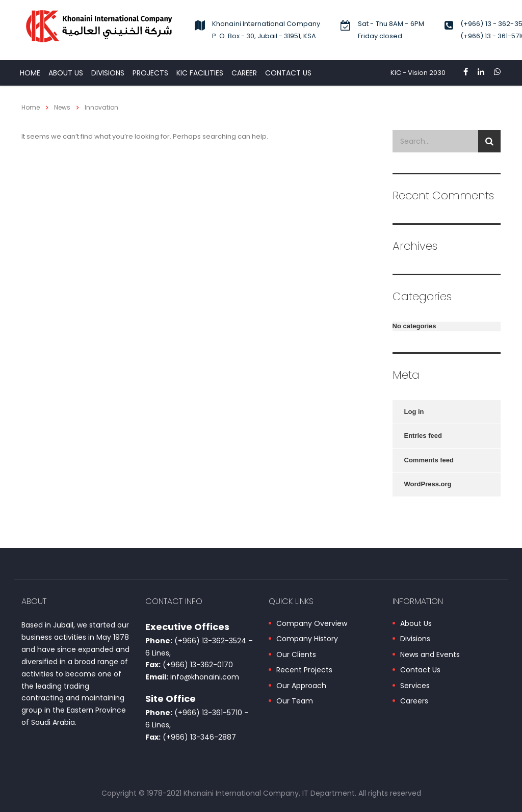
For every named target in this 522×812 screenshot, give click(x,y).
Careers (414, 701)
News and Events (430, 655)
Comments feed (429, 460)
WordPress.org (428, 484)
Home (31, 107)
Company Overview (312, 624)
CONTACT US (288, 73)
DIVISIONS (108, 73)
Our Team (295, 701)
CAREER (244, 73)
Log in (414, 412)
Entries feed (423, 436)
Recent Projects (304, 670)
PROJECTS (150, 73)
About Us (66, 73)
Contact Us (420, 670)
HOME (30, 73)
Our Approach (301, 686)
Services (415, 686)
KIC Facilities (200, 73)
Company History (307, 639)
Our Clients (296, 655)
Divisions (415, 639)
